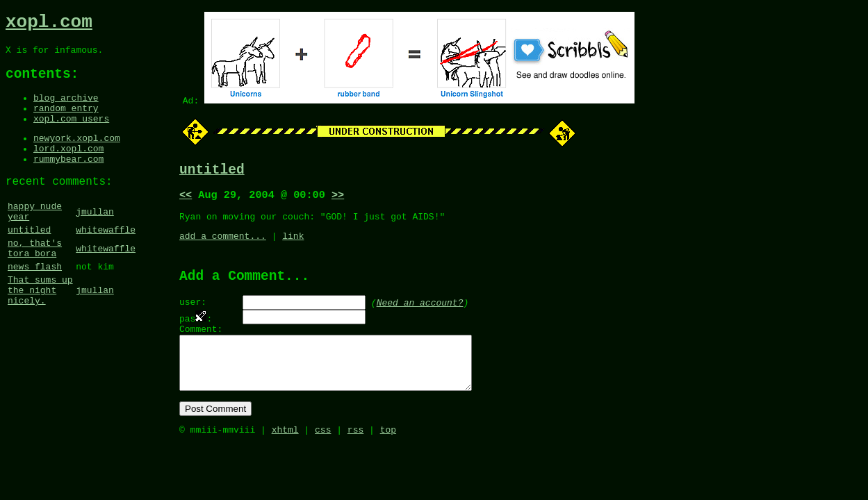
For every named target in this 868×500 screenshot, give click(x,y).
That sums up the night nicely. (40, 331)
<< (186, 199)
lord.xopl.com (68, 168)
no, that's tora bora (35, 282)
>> (338, 199)
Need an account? (420, 315)
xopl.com (49, 24)
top (388, 458)
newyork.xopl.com (77, 156)
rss (355, 458)
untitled (29, 260)
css (323, 458)
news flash (35, 303)
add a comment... (223, 244)
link (293, 244)
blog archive (66, 109)
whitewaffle (106, 260)
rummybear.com (68, 181)
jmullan (95, 239)
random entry (66, 122)
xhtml (285, 458)
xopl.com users (71, 134)
